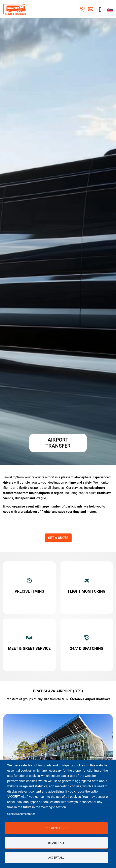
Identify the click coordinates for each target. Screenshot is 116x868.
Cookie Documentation (21, 814)
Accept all (56, 858)
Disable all (56, 843)
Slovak (110, 9)
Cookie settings (56, 828)
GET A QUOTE (58, 538)
